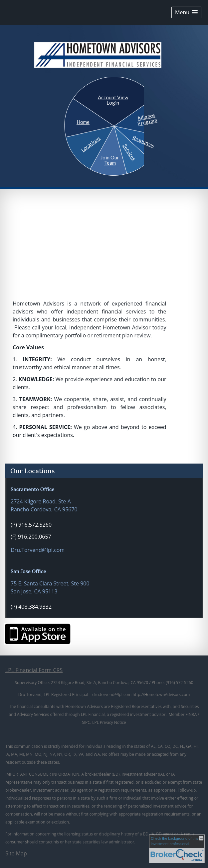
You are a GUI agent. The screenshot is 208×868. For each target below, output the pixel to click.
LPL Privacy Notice (109, 722)
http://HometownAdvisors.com (161, 694)
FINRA (191, 714)
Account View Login (113, 100)
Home (83, 122)
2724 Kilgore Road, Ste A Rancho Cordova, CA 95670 (44, 505)
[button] (186, 12)
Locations (91, 144)
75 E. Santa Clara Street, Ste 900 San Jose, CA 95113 (50, 587)
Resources (144, 141)
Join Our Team (110, 160)
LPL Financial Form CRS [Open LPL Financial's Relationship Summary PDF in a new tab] (34, 670)
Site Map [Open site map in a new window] (16, 853)
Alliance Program (147, 119)
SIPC (86, 722)
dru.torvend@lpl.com (112, 694)
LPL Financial (93, 714)
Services (129, 152)
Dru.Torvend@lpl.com (38, 550)
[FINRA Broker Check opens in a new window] (177, 849)
